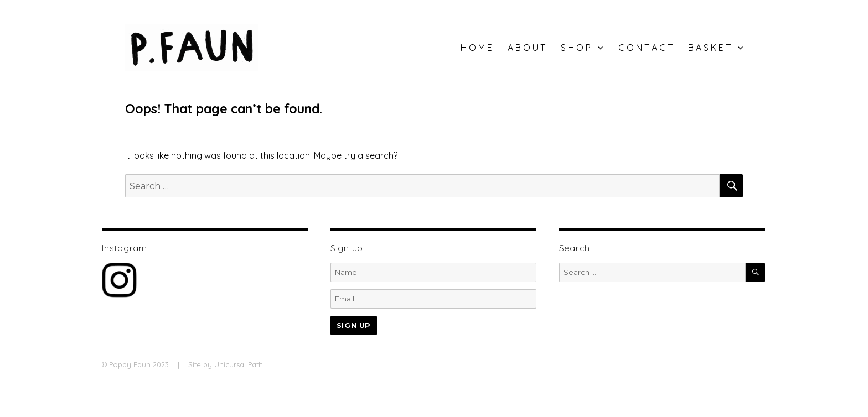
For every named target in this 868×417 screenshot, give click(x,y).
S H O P (576, 48)
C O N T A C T (645, 48)
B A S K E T (709, 48)
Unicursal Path (239, 364)
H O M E (476, 48)
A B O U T (526, 48)
